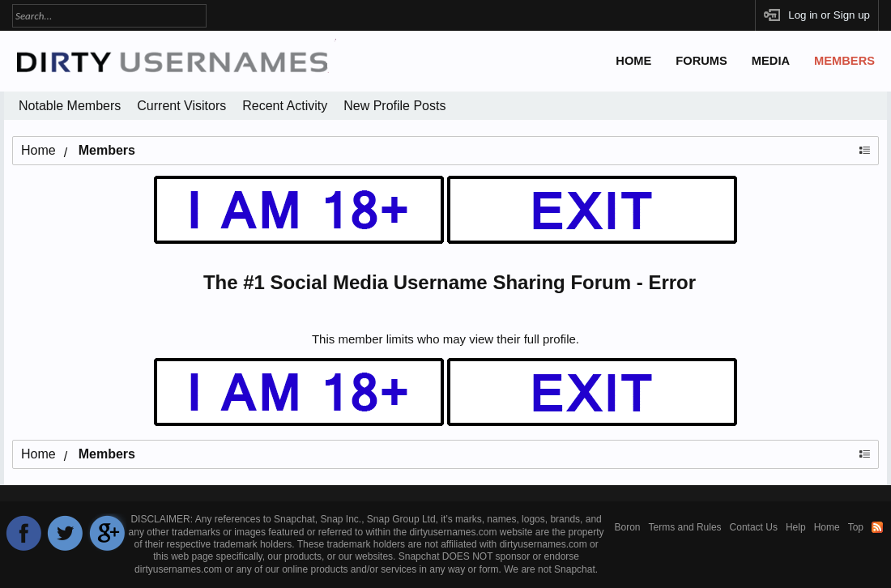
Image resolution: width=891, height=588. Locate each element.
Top (856, 527)
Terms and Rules (685, 527)
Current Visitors (181, 106)
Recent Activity (285, 106)
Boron (628, 527)
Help (796, 527)
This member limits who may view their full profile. (446, 339)
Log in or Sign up (829, 15)
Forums (701, 61)
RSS (877, 527)
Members (844, 61)
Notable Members (70, 106)
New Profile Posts (394, 106)
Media (771, 61)
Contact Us (754, 527)
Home (633, 61)
